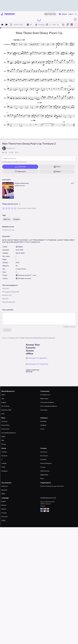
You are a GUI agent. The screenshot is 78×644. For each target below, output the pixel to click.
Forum (42, 429)
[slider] (1, 28)
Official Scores (45, 471)
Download (43, 421)
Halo (4, 299)
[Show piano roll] (72, 25)
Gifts (3, 414)
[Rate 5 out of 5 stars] (15, 208)
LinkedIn (4, 463)
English (4, 501)
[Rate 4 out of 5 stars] (12, 208)
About (3, 395)
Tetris (4, 288)
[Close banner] (75, 19)
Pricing (3, 444)
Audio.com (5, 486)
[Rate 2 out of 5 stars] (6, 208)
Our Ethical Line (45, 395)
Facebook (4, 456)
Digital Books (44, 475)
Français (4, 513)
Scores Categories (46, 463)
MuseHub (4, 490)
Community (44, 410)
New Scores (44, 456)
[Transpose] (40, 25)
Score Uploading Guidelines (49, 406)
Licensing (4, 421)
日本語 (3, 520)
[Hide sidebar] (32, 275)
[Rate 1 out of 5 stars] (3, 208)
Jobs (3, 399)
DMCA (3, 437)
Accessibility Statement (9, 433)
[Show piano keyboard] (67, 25)
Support (4, 402)
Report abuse (44, 399)
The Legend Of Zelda (9, 292)
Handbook (43, 425)
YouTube (4, 452)
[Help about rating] (20, 204)
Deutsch (4, 505)
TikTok (3, 467)
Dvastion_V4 (14, 338)
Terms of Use (5, 429)
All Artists (43, 460)
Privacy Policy (6, 425)
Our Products (5, 406)
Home (4, 338)
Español (4, 509)
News (42, 479)
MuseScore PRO (6, 410)
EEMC (3, 494)
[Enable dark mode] (63, 25)
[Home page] (8, 14)
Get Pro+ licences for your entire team (52, 486)
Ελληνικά (4, 517)
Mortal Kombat (7, 302)
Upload (63, 14)
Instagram (4, 471)
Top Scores (44, 452)
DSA (3, 440)
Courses (43, 467)
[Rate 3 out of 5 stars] (9, 208)
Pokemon (5, 295)
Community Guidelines (47, 402)
